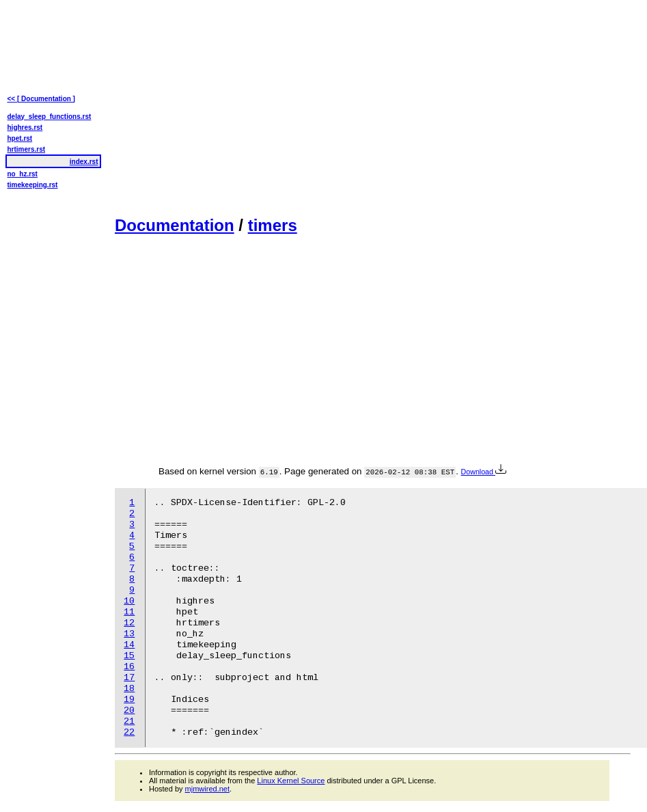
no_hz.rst (23, 174)
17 (129, 678)
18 (129, 689)
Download (484, 472)
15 (129, 656)
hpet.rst (20, 138)
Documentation (175, 225)
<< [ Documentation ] (41, 99)
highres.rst (25, 127)
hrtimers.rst (27, 149)
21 (129, 721)
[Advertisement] (312, 107)
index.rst (84, 162)
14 (129, 645)
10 (129, 601)
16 (129, 667)
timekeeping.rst (33, 185)
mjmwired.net (207, 789)
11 (129, 612)
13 (129, 634)
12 (129, 623)
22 (129, 732)
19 (129, 700)
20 (129, 710)
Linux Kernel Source (291, 781)
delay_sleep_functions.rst (50, 117)
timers (273, 225)
